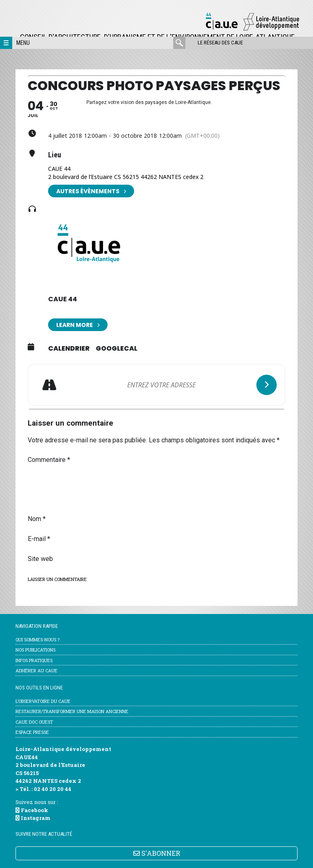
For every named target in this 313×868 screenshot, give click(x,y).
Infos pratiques (34, 660)
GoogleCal (117, 349)
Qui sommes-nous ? (37, 639)
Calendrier (69, 349)
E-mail (39, 539)
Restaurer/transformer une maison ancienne (72, 711)
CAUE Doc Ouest (34, 722)
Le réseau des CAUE (220, 43)
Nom (37, 519)
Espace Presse (32, 732)
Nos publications (35, 650)
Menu (23, 43)
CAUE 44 (63, 299)
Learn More (78, 325)
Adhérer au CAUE (36, 670)
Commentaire (49, 460)
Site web (40, 559)
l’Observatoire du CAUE (43, 701)
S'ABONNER (157, 853)
